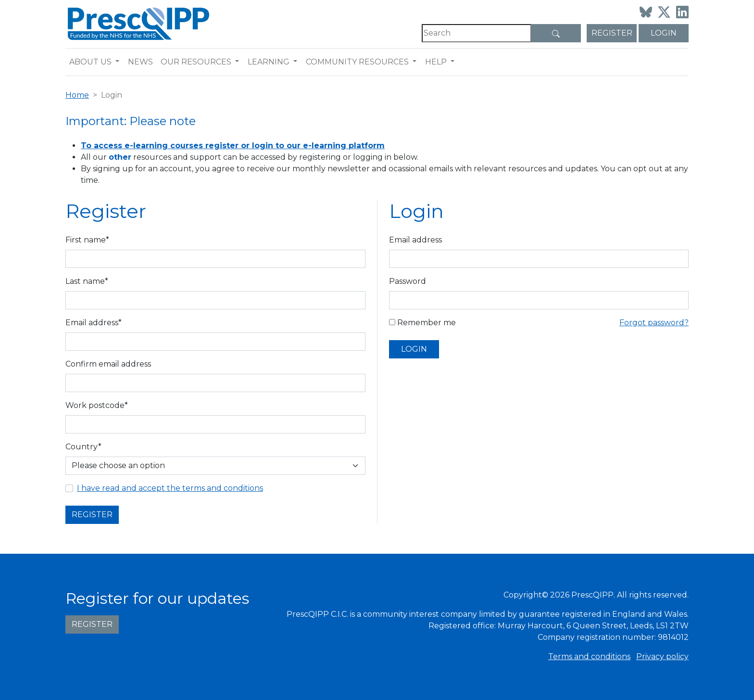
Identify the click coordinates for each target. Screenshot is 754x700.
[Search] (477, 33)
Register (612, 33)
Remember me (422, 323)
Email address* (94, 323)
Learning (269, 62)
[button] (119, 62)
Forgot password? (654, 323)
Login (664, 33)
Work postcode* (97, 405)
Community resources (357, 62)
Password (408, 281)
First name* (87, 240)
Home (77, 95)
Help (436, 62)
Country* (83, 447)
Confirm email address (108, 364)
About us (90, 62)
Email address (415, 240)
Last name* (87, 281)
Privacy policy (662, 656)
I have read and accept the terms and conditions (170, 488)
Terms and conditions (589, 656)
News (140, 62)
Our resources (196, 62)
